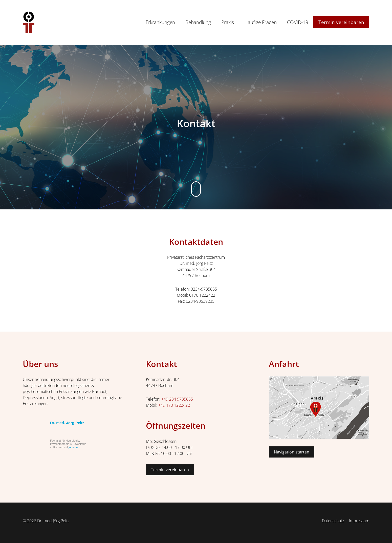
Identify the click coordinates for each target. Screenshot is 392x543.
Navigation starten (292, 452)
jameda (73, 447)
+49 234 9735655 (177, 399)
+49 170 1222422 (174, 405)
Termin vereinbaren (170, 470)
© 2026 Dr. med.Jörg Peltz (46, 521)
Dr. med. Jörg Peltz (67, 423)
